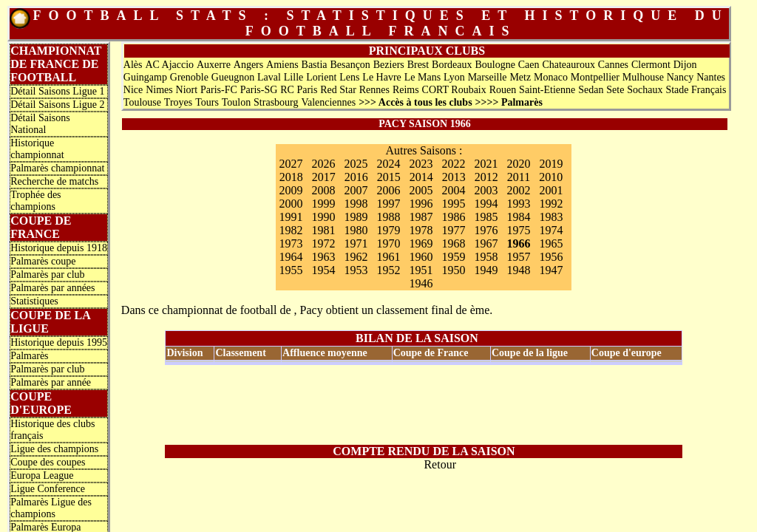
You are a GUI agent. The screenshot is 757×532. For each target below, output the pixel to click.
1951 (421, 270)
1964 (291, 257)
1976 (486, 230)
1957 (518, 257)
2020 (518, 164)
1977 (453, 230)
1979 (388, 230)
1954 (323, 270)
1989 (356, 217)
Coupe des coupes (48, 462)
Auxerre (214, 65)
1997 (388, 204)
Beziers (389, 65)
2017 (324, 177)
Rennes (374, 90)
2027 (291, 164)
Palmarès (29, 356)
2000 (291, 204)
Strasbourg (276, 102)
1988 (388, 217)
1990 (323, 217)
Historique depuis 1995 (59, 342)
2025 (356, 164)
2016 (356, 177)
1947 (551, 270)
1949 (486, 270)
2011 (519, 177)
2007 (356, 190)
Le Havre (381, 77)
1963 (323, 257)
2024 (388, 164)
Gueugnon (233, 77)
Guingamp (145, 77)
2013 (454, 177)
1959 (453, 257)
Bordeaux (452, 65)
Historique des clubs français (52, 430)
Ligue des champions (54, 449)
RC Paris (299, 90)
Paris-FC (219, 90)
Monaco (551, 77)
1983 (551, 217)
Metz (520, 77)
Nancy (680, 77)
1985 (486, 217)
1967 (486, 243)
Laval (269, 77)
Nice (133, 90)
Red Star (338, 90)
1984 (518, 217)
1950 (453, 270)
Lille (293, 77)
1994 (486, 204)
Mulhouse (643, 77)
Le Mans (422, 77)
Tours (207, 102)
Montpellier (595, 77)
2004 (453, 190)
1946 (421, 283)
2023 (421, 164)
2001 (551, 190)
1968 (453, 243)
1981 (323, 230)
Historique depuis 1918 (59, 248)
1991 (291, 217)
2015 (389, 177)
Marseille (488, 77)
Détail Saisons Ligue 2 (57, 105)
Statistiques (34, 301)
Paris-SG (259, 90)
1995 (453, 204)
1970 (388, 243)
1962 (356, 257)
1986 (453, 217)
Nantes (711, 77)
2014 (421, 177)
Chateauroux (568, 65)
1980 (356, 230)
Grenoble (189, 77)
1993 (518, 204)
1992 (551, 204)
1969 (421, 243)
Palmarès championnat (57, 168)
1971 (356, 243)
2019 (551, 164)
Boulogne (495, 65)
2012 (486, 177)
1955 (291, 270)
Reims (406, 90)
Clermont (651, 65)
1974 (551, 230)
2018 (291, 177)
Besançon (350, 65)
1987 (421, 217)
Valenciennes (328, 102)
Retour (440, 464)
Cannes (613, 65)
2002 (518, 190)
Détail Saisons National (40, 124)
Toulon (236, 102)
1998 (356, 204)
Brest (418, 65)
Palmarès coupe (43, 261)
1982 (291, 230)
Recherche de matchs (54, 181)
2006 (388, 190)
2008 (323, 190)
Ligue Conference (48, 489)
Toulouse (142, 102)
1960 (421, 257)
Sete (615, 90)
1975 (518, 230)
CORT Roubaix (454, 90)
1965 (551, 243)
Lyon (454, 77)
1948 (518, 270)
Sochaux (645, 90)
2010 (551, 177)
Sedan (591, 90)
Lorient (321, 77)
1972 (323, 243)
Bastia (315, 65)
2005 (421, 190)
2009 (291, 190)
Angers (248, 65)
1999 (323, 204)
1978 (421, 230)
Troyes (178, 102)
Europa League (42, 475)
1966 (518, 243)
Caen (529, 65)
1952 (388, 270)
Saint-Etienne (547, 90)
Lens (349, 77)
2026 (323, 164)
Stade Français (696, 90)
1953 (356, 270)
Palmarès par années (52, 288)
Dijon (685, 65)
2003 (486, 190)
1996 (421, 204)
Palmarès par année (51, 382)
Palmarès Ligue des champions (51, 508)
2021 (486, 164)
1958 (486, 257)
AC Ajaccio (169, 65)
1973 (291, 243)
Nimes (159, 90)
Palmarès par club (47, 274)
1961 (388, 257)
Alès (133, 65)
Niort (187, 90)
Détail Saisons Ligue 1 (57, 91)
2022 (453, 164)
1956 (551, 257)
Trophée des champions (35, 201)
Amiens (282, 65)
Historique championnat (37, 149)
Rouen (503, 90)
